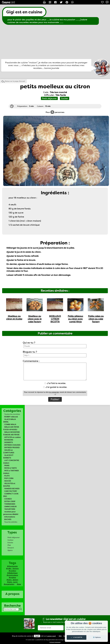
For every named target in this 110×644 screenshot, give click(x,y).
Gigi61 (37, 636)
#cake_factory (12, 568)
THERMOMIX (10, 504)
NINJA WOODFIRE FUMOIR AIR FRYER (11, 433)
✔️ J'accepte (77, 637)
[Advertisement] (55, 42)
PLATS (7, 476)
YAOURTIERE (10, 509)
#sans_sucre (12, 582)
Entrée (10, 543)
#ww (19, 584)
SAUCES (8, 481)
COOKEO (8, 499)
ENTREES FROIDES (12, 448)
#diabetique (12, 573)
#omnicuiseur (12, 575)
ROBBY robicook (11, 417)
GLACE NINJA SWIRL (10, 421)
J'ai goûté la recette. (55, 387)
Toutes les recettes (12, 414)
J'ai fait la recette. (55, 383)
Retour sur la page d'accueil (15, 81)
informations (10, 517)
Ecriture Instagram (55, 642)
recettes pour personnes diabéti (11, 513)
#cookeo (12, 571)
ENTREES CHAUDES (12, 445)
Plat (9, 545)
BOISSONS (9, 440)
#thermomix (12, 566)
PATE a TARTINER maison (11, 472)
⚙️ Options (97, 637)
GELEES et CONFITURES (9, 451)
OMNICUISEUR (10, 507)
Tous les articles (11, 522)
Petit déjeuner (14, 537)
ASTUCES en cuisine (12, 437)
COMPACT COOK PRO (11, 495)
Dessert (11, 548)
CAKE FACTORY (11, 491)
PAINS (7, 465)
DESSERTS (8, 442)
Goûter (10, 540)
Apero (10, 550)
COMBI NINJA (10, 424)
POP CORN (9, 478)
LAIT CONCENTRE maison (11, 462)
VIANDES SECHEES (12, 489)
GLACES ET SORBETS (8, 457)
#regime (12, 577)
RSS (60, 636)
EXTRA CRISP (10, 501)
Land (51, 636)
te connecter (54, 392)
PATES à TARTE (10, 468)
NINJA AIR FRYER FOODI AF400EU (11, 428)
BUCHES (8, 519)
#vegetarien (9, 584)
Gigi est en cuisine (24, 12)
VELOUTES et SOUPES (9, 485)
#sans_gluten (12, 580)
